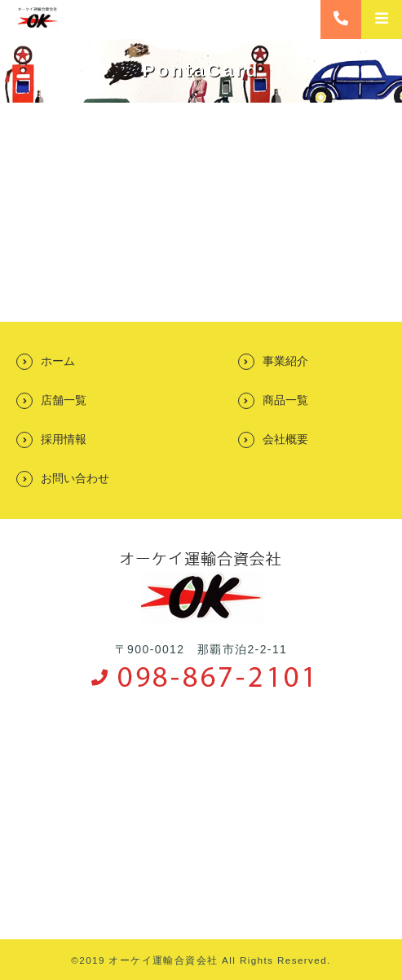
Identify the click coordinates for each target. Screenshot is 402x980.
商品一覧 (285, 400)
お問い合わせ (75, 478)
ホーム (58, 361)
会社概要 (285, 439)
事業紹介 (285, 361)
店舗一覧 (64, 400)
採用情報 (64, 439)
